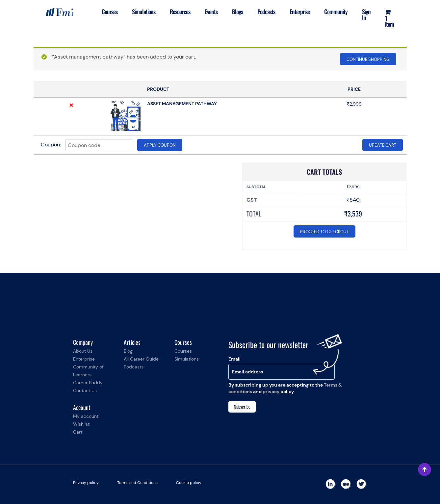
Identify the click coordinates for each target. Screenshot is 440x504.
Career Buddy (88, 383)
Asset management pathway (182, 104)
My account (86, 416)
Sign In (366, 14)
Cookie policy (189, 483)
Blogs (237, 12)
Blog (128, 351)
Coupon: (51, 145)
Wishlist (81, 424)
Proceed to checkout (324, 232)
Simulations (144, 12)
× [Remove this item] (71, 105)
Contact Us (85, 391)
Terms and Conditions (137, 483)
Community (336, 12)
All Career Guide (141, 359)
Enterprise (300, 12)
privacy (271, 391)
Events (211, 12)
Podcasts (266, 12)
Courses (110, 12)
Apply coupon (160, 145)
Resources (180, 12)
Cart (78, 432)
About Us (83, 351)
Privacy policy (86, 483)
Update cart (383, 145)
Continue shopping (368, 59)
